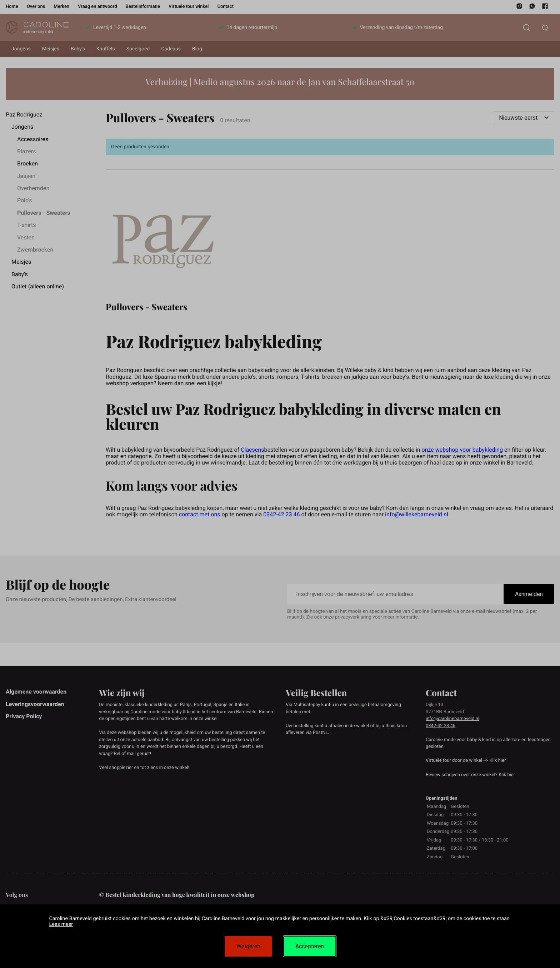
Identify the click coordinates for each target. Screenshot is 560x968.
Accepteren (310, 946)
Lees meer (61, 924)
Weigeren (248, 946)
